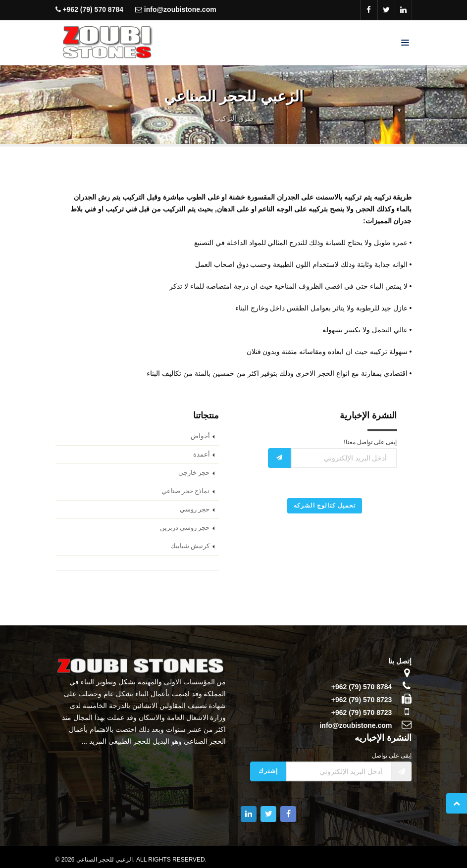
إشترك (268, 771)
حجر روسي (195, 510)
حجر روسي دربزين (185, 528)
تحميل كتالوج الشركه (325, 506)
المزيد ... (94, 741)
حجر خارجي (194, 473)
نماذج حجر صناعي (186, 491)
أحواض (200, 436)
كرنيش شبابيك (190, 546)
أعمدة (202, 455)
